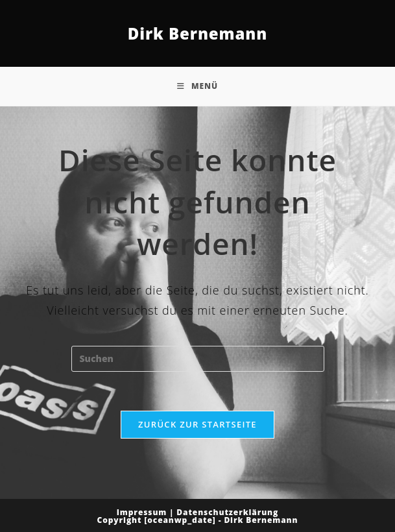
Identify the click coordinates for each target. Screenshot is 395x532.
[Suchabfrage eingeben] (198, 359)
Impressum (142, 512)
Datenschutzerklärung (227, 512)
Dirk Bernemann (198, 33)
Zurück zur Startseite (197, 424)
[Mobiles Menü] (197, 86)
